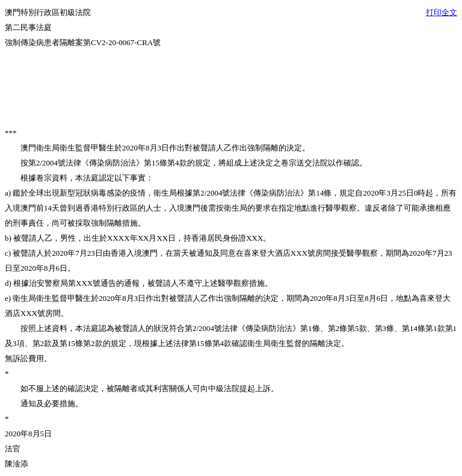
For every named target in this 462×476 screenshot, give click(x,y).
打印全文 (442, 12)
